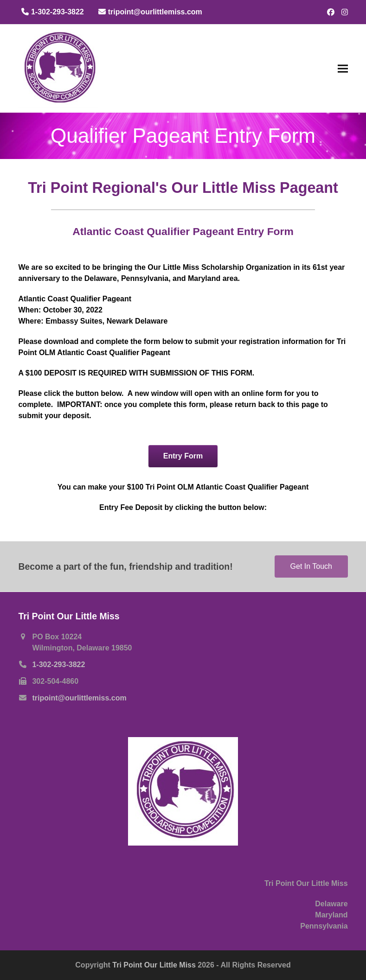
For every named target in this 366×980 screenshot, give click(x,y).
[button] (343, 68)
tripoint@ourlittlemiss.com (79, 698)
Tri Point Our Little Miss (155, 965)
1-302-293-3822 (58, 665)
